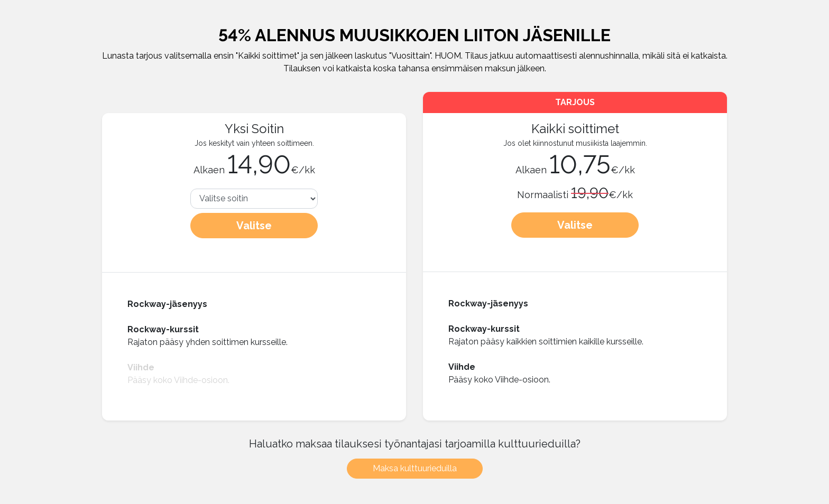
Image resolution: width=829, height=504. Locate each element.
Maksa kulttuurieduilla (415, 468)
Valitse (254, 226)
